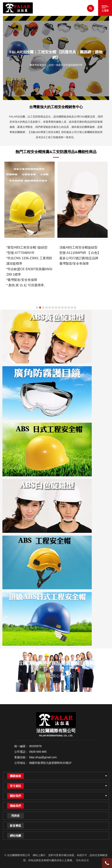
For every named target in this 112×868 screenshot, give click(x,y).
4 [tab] (46, 308)
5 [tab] (50, 308)
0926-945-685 (38, 752)
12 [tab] (72, 308)
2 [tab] (40, 308)
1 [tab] (37, 308)
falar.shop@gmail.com (43, 757)
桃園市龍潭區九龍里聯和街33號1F (50, 763)
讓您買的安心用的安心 (56, 676)
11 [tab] (69, 308)
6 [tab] (53, 308)
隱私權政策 (83, 860)
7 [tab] (56, 308)
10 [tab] (66, 308)
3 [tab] (43, 308)
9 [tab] (62, 308)
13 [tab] (75, 308)
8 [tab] (59, 308)
